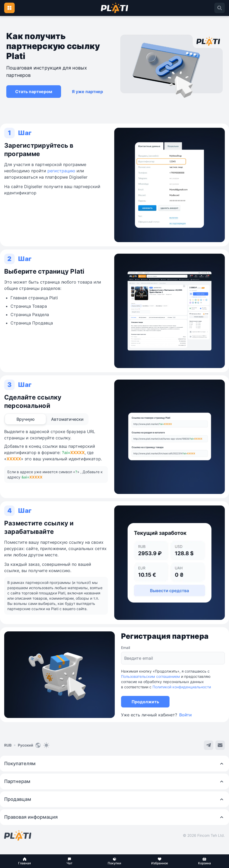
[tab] (25, 419)
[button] (25, 861)
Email (126, 648)
